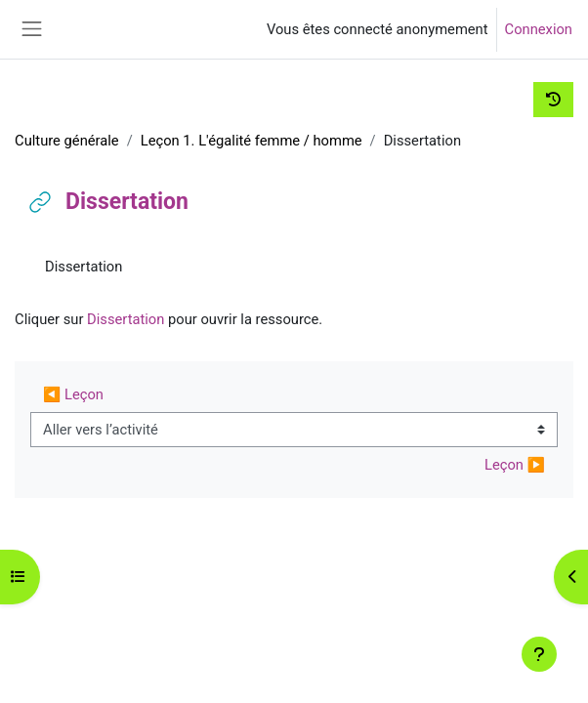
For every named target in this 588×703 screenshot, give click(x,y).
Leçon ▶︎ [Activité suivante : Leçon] (515, 465)
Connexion (539, 29)
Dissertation (126, 319)
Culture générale (67, 141)
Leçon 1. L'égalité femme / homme (252, 141)
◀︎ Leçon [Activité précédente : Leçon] (73, 394)
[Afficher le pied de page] (539, 654)
